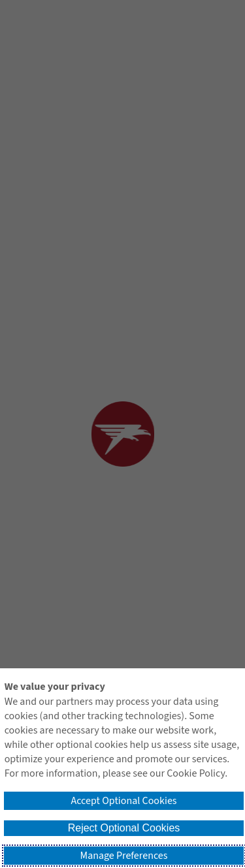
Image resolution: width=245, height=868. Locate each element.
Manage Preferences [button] (124, 856)
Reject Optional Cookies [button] (124, 828)
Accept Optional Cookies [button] (123, 801)
